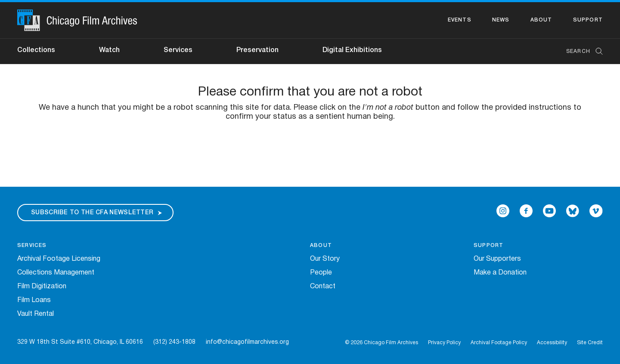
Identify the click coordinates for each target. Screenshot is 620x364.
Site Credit (590, 343)
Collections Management (56, 273)
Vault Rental (36, 314)
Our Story (325, 259)
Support (588, 20)
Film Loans (34, 300)
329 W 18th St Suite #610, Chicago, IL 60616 (80, 342)
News (501, 20)
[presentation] (310, 148)
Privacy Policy (444, 343)
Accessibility (552, 343)
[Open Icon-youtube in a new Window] (549, 211)
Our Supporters (497, 259)
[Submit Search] (596, 51)
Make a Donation (500, 273)
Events (460, 20)
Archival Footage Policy (499, 343)
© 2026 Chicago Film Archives (381, 343)
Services (178, 50)
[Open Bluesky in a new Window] (573, 211)
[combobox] (580, 51)
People (321, 273)
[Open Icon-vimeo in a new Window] (596, 211)
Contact (323, 287)
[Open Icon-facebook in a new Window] (526, 211)
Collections (36, 50)
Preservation (257, 50)
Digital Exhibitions (352, 50)
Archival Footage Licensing (59, 259)
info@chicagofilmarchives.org (247, 342)
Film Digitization (42, 287)
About (541, 20)
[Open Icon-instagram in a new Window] (503, 211)
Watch (109, 50)
